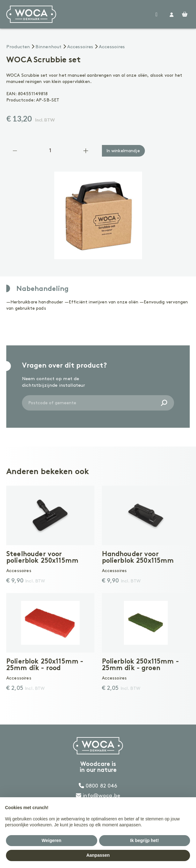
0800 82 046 (98, 786)
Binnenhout (49, 47)
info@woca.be (98, 796)
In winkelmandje (123, 151)
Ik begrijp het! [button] (145, 840)
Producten (18, 47)
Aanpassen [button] (98, 855)
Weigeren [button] (52, 840)
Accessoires (80, 47)
